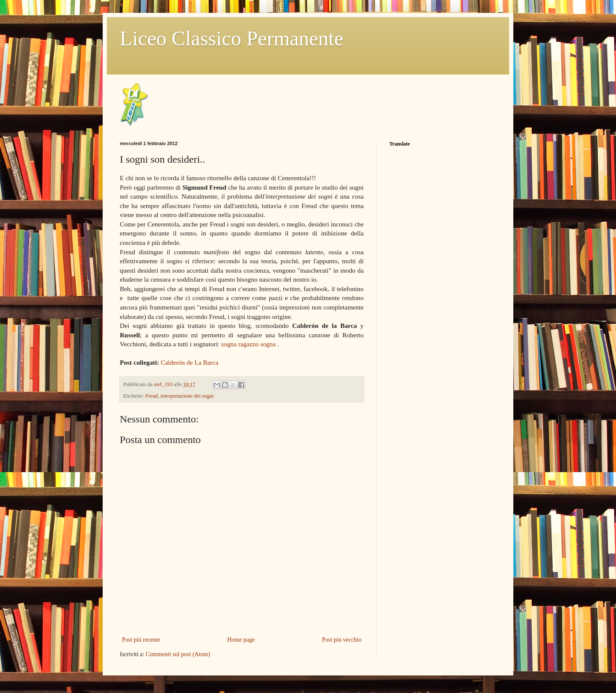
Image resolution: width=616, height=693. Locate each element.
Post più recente (141, 640)
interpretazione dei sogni (187, 396)
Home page (241, 640)
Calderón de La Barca (190, 362)
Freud (151, 396)
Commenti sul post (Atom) (178, 654)
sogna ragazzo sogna (248, 344)
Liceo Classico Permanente (232, 38)
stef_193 (164, 384)
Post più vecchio (342, 640)
